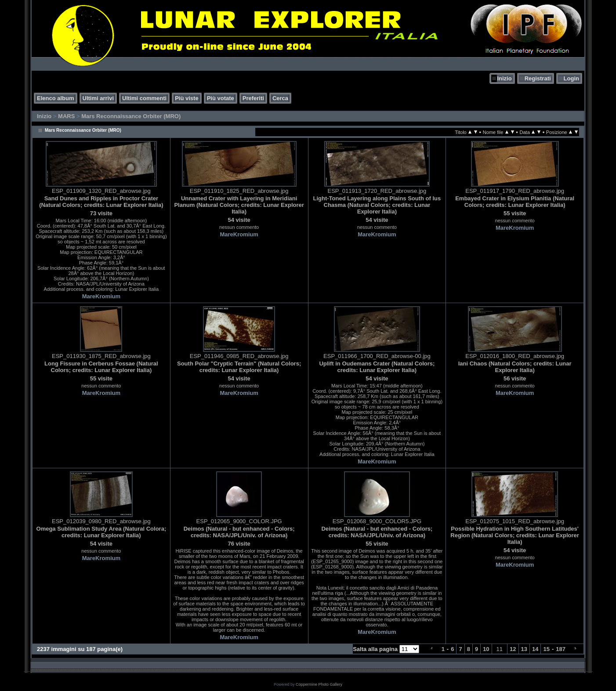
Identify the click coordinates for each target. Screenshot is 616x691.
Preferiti (253, 98)
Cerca (280, 98)
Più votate (221, 98)
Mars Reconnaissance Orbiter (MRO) (131, 116)
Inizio (504, 78)
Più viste (187, 98)
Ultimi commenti (144, 98)
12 (513, 649)
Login (571, 78)
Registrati (538, 78)
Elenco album (56, 98)
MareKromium (101, 296)
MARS (66, 116)
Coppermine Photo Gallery (319, 684)
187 (561, 649)
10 (486, 649)
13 (524, 649)
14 (535, 649)
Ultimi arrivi (98, 98)
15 (546, 649)
